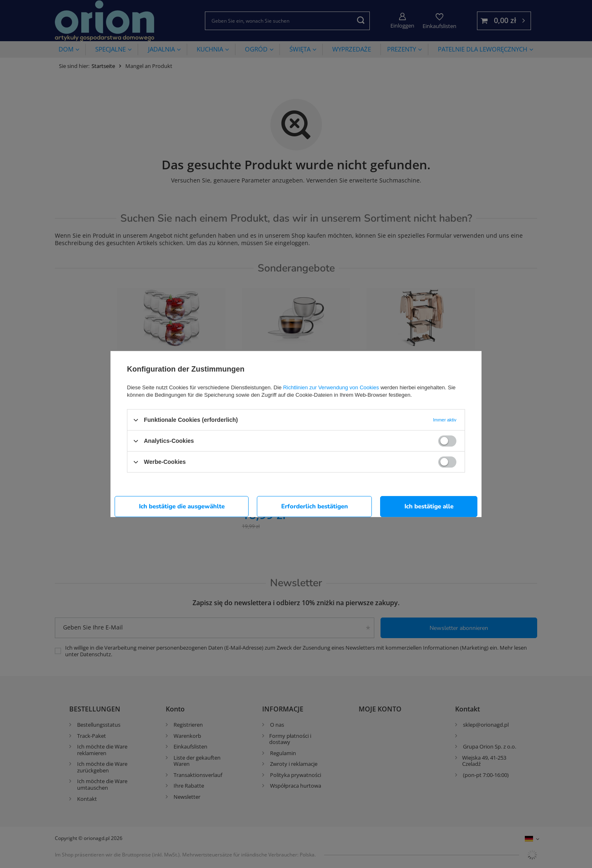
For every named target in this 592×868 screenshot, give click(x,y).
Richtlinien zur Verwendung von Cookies (331, 387)
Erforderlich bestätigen (315, 506)
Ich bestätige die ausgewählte (182, 506)
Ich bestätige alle (429, 506)
